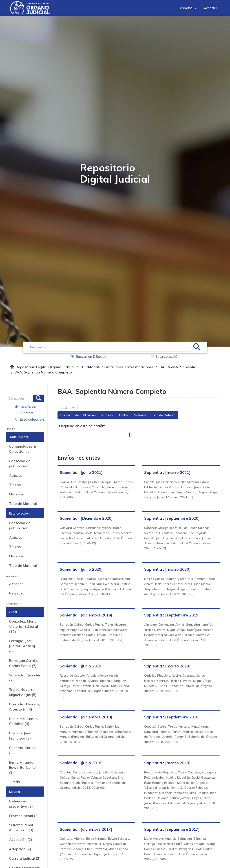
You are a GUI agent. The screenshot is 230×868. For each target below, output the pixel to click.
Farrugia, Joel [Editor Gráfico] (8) (22, 646)
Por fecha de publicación (20, 463)
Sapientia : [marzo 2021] (167, 472)
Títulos (15, 485)
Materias (16, 494)
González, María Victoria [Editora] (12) (23, 626)
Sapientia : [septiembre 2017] (172, 829)
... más (14, 782)
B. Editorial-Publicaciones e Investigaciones (117, 367)
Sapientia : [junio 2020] (81, 569)
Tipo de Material (23, 504)
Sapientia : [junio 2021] (81, 472)
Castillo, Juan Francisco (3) (20, 736)
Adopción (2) (20, 849)
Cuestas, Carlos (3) (22, 750)
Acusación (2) (21, 839)
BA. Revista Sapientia (178, 367)
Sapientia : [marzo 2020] (167, 569)
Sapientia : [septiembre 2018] (172, 717)
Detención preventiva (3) (21, 804)
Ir (131, 434)
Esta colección (165, 356)
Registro (16, 593)
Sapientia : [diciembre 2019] (86, 615)
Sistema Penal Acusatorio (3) (21, 827)
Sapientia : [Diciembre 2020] (86, 518)
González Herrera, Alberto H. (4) (24, 707)
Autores (16, 475)
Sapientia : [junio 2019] (81, 666)
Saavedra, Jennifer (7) (25, 678)
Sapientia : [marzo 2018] (167, 763)
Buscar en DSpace (89, 356)
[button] (188, 8)
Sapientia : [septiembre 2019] (172, 615)
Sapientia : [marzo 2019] (167, 666)
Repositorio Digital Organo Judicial (45, 367)
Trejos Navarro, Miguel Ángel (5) (23, 692)
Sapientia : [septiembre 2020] (172, 518)
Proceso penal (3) (24, 816)
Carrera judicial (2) (25, 858)
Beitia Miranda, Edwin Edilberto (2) (22, 767)
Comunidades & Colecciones (22, 449)
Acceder (16, 584)
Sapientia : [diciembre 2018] (86, 717)
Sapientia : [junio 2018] (81, 763)
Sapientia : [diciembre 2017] (86, 829)
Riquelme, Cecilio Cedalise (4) (23, 721)
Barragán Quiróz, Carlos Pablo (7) (24, 663)
